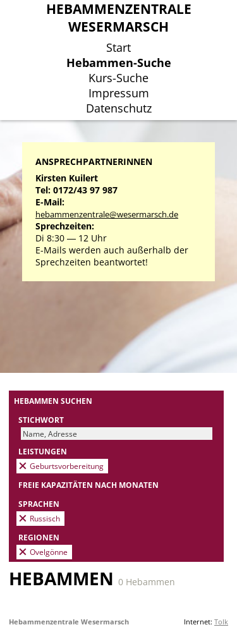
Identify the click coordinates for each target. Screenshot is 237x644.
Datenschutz (119, 108)
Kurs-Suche (118, 78)
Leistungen (43, 451)
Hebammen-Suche (119, 63)
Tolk (221, 622)
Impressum (119, 93)
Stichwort (41, 420)
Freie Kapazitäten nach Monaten (88, 485)
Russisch (45, 518)
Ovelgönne (49, 552)
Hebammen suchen (53, 401)
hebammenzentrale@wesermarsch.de (107, 215)
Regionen (39, 537)
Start (118, 47)
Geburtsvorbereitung (67, 466)
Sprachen (39, 504)
